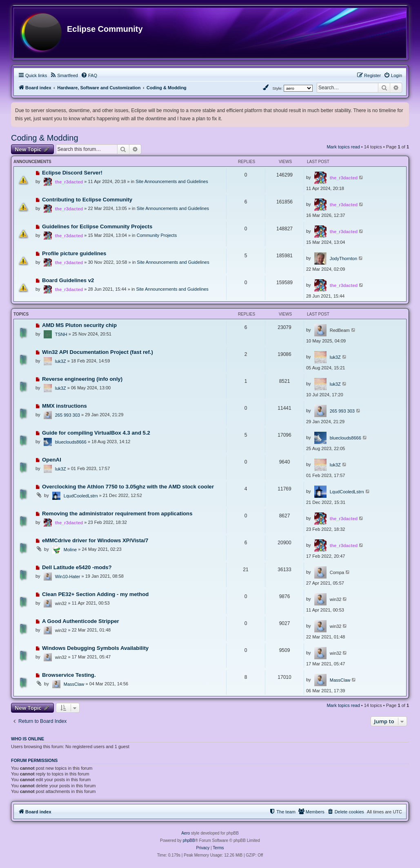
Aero (186, 833)
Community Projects (157, 235)
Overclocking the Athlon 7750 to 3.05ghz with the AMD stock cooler (128, 487)
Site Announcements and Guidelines (172, 181)
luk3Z (61, 361)
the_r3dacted (69, 182)
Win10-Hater (68, 576)
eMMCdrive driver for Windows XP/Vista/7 (95, 540)
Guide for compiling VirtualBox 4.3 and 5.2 (96, 433)
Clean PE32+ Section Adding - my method (95, 594)
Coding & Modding (45, 138)
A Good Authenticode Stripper (81, 621)
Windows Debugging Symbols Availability (95, 648)
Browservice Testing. (69, 675)
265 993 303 (68, 415)
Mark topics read (343, 147)
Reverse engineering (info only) (82, 379)
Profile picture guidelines (74, 253)
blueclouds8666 (71, 442)
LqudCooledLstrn (81, 496)
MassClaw (74, 684)
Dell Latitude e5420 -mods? (77, 567)
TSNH (61, 334)
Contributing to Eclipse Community (87, 200)
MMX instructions (64, 406)
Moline (70, 550)
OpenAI (52, 460)
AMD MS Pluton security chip (79, 325)
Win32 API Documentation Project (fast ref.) (98, 352)
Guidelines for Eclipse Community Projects (97, 226)
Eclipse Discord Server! (72, 173)
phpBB (189, 840)
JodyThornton (343, 258)
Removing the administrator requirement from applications (117, 514)
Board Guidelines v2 (68, 280)
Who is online (28, 739)
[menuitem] (64, 75)
